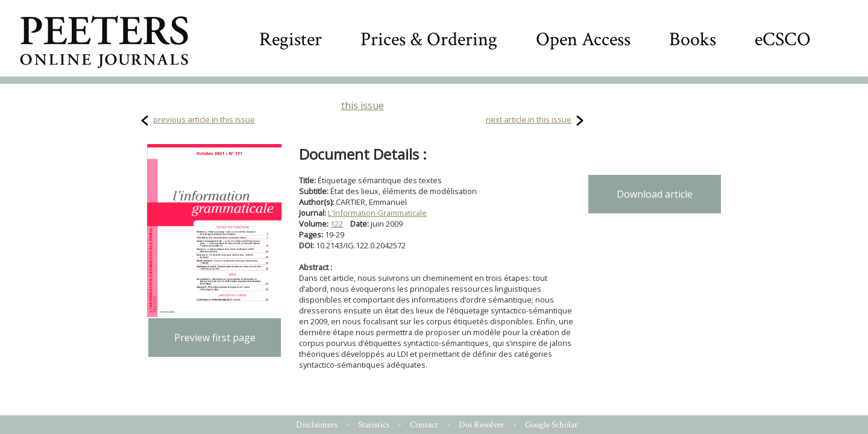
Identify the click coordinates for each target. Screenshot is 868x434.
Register (291, 39)
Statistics (374, 425)
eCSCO (783, 39)
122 (337, 224)
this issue (363, 105)
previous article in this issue (204, 119)
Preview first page (215, 338)
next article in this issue (529, 119)
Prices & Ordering (429, 39)
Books (693, 39)
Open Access (583, 39)
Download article (655, 194)
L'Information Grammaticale (377, 213)
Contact (424, 425)
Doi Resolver (482, 425)
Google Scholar (552, 425)
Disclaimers (317, 425)
